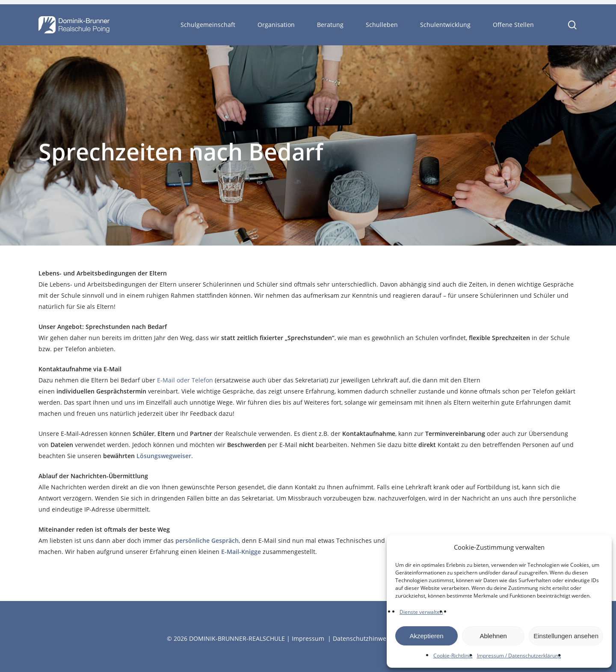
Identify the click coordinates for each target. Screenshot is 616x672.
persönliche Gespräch (207, 540)
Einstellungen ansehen (566, 636)
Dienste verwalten (421, 612)
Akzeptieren (426, 636)
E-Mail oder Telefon (185, 380)
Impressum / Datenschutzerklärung (519, 656)
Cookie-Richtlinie (453, 656)
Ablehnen (493, 636)
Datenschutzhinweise (364, 638)
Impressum (308, 638)
